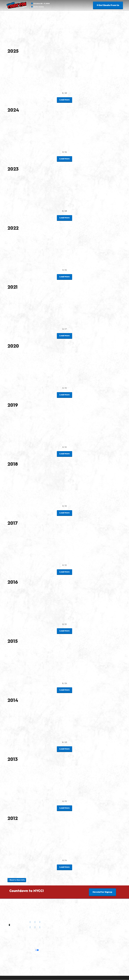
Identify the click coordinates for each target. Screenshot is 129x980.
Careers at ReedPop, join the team (42, 958)
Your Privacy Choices (28, 950)
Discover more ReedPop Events (43, 955)
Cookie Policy (45, 947)
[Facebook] (35, 922)
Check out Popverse (55, 923)
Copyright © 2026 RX (35, 972)
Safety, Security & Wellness (49, 942)
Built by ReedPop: (21, 955)
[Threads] (40, 927)
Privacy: (22, 947)
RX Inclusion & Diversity (35, 961)
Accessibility (54, 964)
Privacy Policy (32, 947)
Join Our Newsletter (35, 934)
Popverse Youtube (55, 927)
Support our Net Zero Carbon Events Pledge (29, 964)
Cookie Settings (47, 950)
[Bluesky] (30, 927)
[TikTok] (35, 927)
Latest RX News (19, 958)
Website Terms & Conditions (35, 967)
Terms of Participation (27, 942)
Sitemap (16, 931)
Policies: (14, 942)
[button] (108, 5)
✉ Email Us (16, 922)
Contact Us (16, 928)
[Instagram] (30, 922)
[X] (40, 922)
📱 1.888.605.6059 (16, 925)
